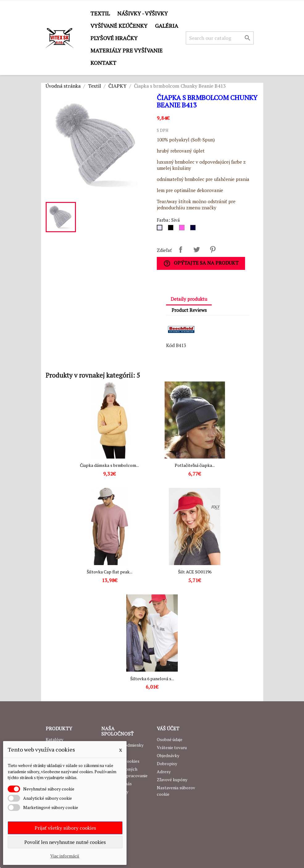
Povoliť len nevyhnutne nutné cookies (65, 842)
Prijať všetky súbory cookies (65, 828)
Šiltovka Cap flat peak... (110, 572)
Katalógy (54, 739)
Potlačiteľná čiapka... (195, 465)
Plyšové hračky (114, 38)
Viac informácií (65, 856)
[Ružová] (183, 229)
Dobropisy (167, 763)
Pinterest (213, 249)
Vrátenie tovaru (172, 747)
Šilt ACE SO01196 (195, 572)
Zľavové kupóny (172, 780)
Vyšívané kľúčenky (119, 26)
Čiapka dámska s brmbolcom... (109, 465)
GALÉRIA (167, 26)
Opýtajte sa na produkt (201, 263)
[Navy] (194, 229)
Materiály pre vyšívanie (127, 50)
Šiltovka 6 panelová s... (152, 679)
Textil (100, 13)
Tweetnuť (197, 249)
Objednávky (168, 755)
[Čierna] (172, 229)
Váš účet (168, 728)
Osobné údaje (170, 739)
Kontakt (103, 63)
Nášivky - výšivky (143, 13)
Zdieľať (181, 249)
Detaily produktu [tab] (189, 299)
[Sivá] (161, 229)
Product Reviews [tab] (189, 310)
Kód (170, 345)
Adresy (164, 772)
